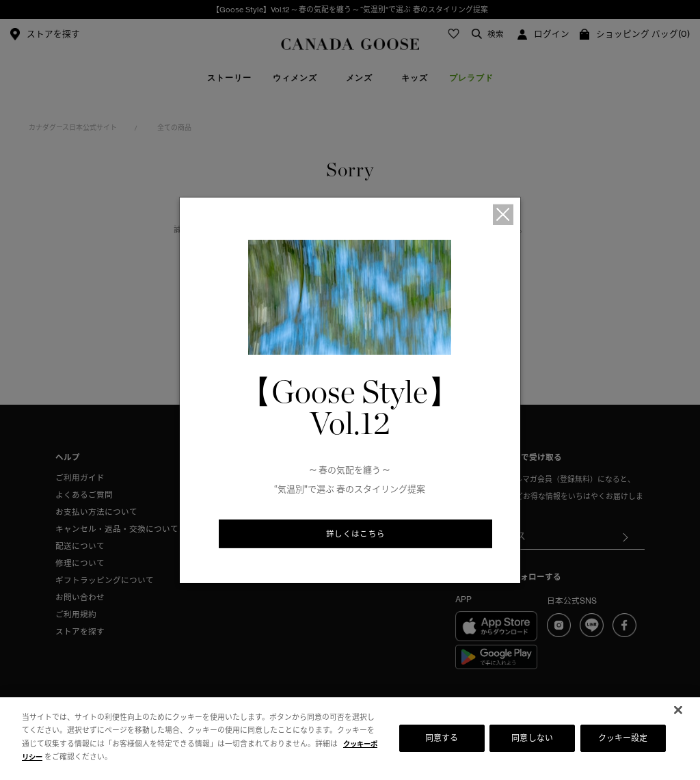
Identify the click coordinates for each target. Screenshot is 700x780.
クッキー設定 (623, 738)
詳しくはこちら (355, 535)
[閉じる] (678, 710)
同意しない (532, 738)
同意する (442, 738)
